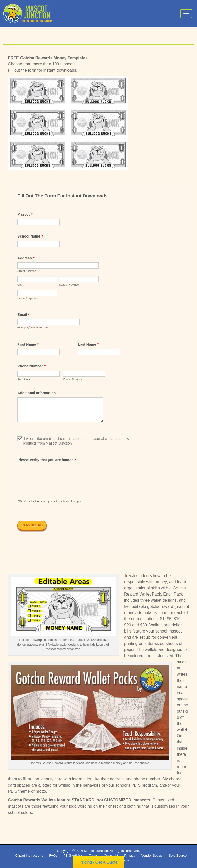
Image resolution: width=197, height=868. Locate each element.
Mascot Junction (96, 851)
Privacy (130, 856)
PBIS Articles (73, 856)
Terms (93, 856)
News (125, 860)
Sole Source (178, 856)
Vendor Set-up (152, 856)
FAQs (53, 856)
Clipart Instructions (29, 856)
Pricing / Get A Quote (98, 863)
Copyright (111, 856)
